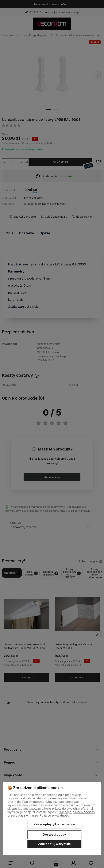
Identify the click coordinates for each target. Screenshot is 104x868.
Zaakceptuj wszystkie (54, 844)
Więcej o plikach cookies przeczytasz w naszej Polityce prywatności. (51, 814)
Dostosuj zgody (54, 834)
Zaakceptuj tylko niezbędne (54, 824)
